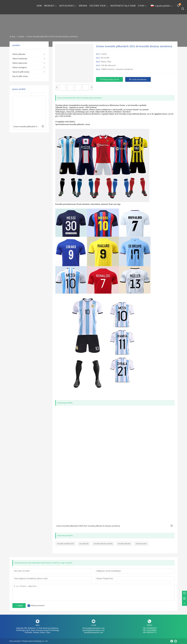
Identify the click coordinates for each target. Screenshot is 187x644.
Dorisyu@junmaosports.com (93, 629)
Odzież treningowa (20, 67)
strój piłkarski (84, 544)
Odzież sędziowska (20, 63)
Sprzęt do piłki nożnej (21, 72)
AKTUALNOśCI (66, 6)
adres (38, 625)
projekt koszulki (141, 544)
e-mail (94, 625)
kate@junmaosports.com (93, 632)
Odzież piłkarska (19, 54)
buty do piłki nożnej (20, 76)
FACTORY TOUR (98, 6)
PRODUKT (49, 6)
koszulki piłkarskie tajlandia (103, 544)
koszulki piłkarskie (124, 544)
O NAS (141, 6)
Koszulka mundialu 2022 (66, 544)
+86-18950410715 (149, 632)
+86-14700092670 (149, 629)
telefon (149, 625)
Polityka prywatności (38, 605)
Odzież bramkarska (20, 59)
